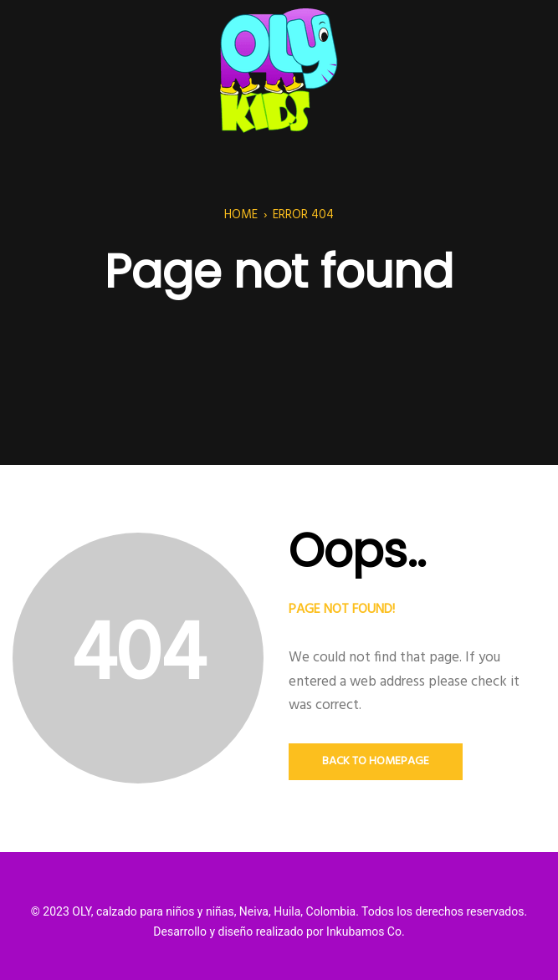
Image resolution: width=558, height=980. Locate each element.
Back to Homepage (376, 761)
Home (241, 215)
